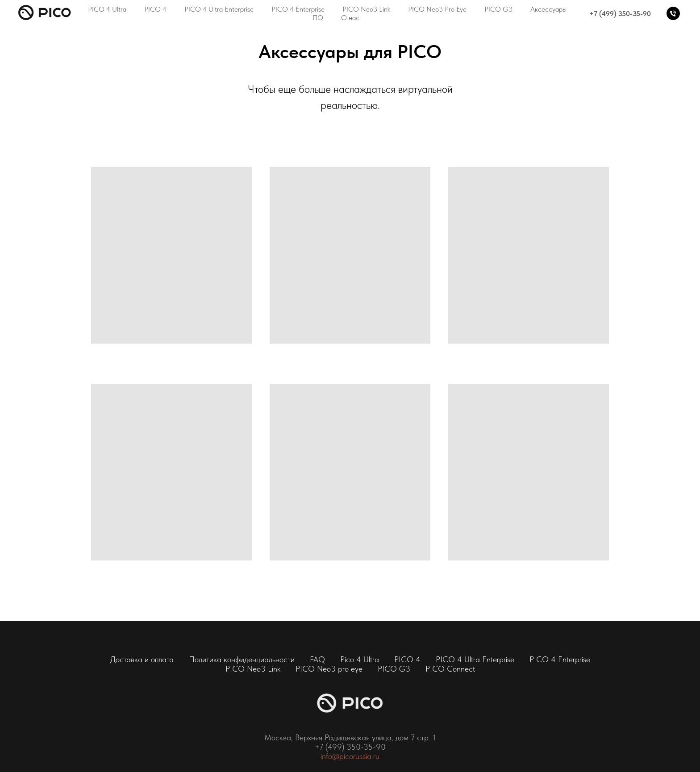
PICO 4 (155, 9)
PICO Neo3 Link (366, 9)
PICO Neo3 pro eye (329, 669)
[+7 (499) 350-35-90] (673, 13)
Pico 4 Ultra (360, 659)
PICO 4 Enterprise (298, 9)
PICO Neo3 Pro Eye (437, 9)
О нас (350, 18)
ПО (318, 18)
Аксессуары (548, 9)
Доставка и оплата (142, 659)
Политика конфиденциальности (242, 659)
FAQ (317, 659)
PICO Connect (450, 669)
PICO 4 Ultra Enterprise (219, 9)
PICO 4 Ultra (107, 9)
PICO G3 (498, 9)
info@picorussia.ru (350, 756)
